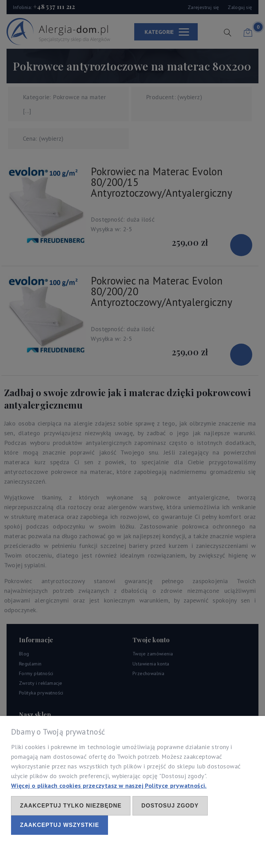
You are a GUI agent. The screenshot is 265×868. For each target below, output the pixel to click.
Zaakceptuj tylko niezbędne (71, 806)
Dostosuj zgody (170, 806)
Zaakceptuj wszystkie (60, 825)
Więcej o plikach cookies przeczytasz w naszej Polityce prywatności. (109, 786)
